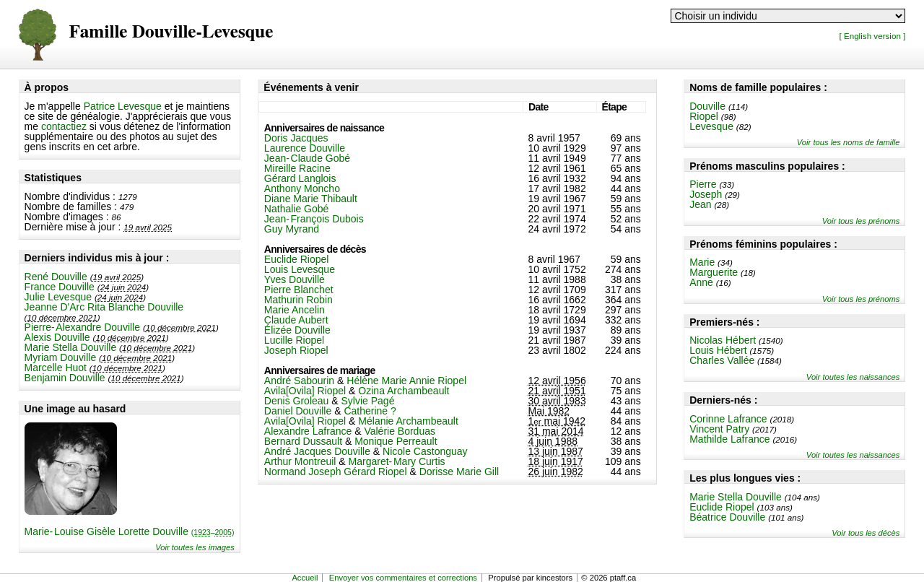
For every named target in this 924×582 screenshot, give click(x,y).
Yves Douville (295, 279)
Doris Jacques (296, 138)
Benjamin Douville (65, 378)
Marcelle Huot (56, 368)
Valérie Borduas (400, 431)
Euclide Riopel (722, 507)
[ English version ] (872, 36)
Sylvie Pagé (367, 401)
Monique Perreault (396, 441)
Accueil (305, 578)
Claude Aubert (296, 320)
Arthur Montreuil (300, 461)
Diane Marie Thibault (311, 199)
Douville (707, 106)
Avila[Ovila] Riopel (305, 391)
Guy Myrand (292, 229)
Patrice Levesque (123, 106)
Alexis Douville (57, 337)
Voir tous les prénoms (861, 221)
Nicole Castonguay (425, 451)
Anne (701, 282)
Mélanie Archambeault (408, 421)
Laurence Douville (305, 148)
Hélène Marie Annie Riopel (406, 381)
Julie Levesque (58, 297)
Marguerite (714, 272)
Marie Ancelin (295, 310)
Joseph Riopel (296, 350)
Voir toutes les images (195, 547)
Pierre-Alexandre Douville (82, 327)
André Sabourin (299, 381)
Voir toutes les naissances (853, 377)
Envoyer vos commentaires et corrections (403, 578)
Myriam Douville (61, 357)
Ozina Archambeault (404, 391)
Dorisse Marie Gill (459, 472)
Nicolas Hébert (723, 340)
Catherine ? (370, 411)
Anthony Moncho (302, 188)
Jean (700, 204)
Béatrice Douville (727, 517)
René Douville (56, 277)
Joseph (706, 194)
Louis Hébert (718, 350)
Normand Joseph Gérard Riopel (336, 472)
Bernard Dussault (303, 441)
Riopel (704, 116)
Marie (702, 262)
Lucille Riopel (294, 340)
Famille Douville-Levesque (171, 32)
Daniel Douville (298, 411)
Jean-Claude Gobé (307, 158)
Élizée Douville (297, 330)
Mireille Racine (297, 168)
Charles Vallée (722, 360)
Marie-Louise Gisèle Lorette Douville (130, 531)
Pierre (703, 184)
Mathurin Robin (298, 300)
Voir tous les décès (866, 533)
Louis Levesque (300, 269)
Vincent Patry (719, 429)
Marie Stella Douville (71, 347)
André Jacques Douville (317, 451)
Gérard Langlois (300, 178)
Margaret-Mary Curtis (397, 461)
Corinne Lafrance (728, 419)
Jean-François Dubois (314, 219)
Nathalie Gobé (297, 209)
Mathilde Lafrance (729, 439)
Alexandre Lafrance (308, 431)
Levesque (711, 126)
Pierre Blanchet (299, 290)
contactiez (64, 126)
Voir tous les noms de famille (849, 142)
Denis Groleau (297, 401)
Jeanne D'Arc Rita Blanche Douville (104, 307)
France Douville (60, 287)
